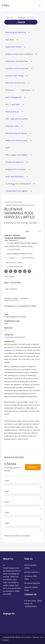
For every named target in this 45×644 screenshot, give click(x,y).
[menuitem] (17, 32)
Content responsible (15, 266)
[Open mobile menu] (40, 5)
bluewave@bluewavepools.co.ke (20, 254)
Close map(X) (9, 277)
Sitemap (36, 637)
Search (21, 22)
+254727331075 (14, 250)
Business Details (11, 298)
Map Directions (11, 289)
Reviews (24, 298)
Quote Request (27, 258)
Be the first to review (14, 262)
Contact (11, 258)
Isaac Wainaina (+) (11, 240)
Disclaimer (28, 637)
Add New (33, 467)
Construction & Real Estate (13, 202)
